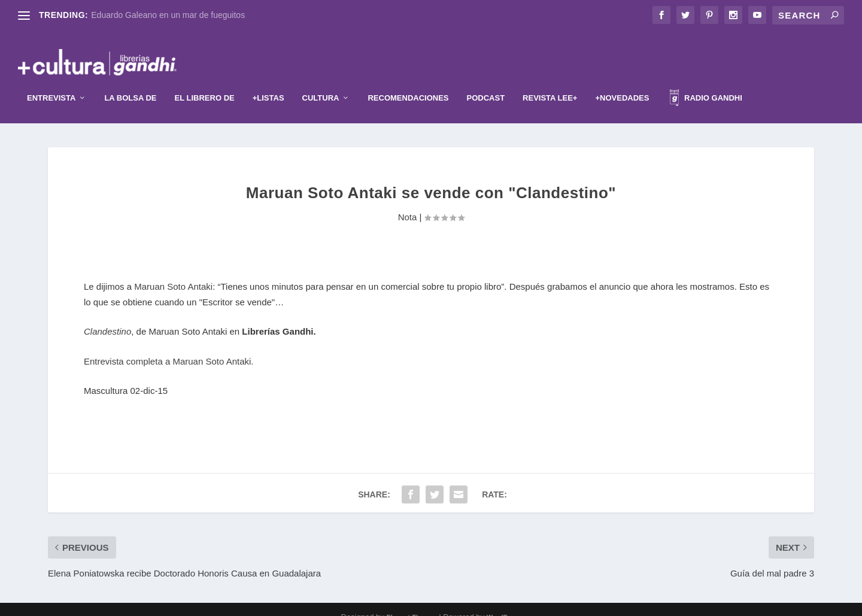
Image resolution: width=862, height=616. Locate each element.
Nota (408, 201)
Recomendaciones (408, 83)
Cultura (321, 83)
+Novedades (622, 83)
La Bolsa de (130, 83)
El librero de (205, 83)
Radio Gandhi (706, 85)
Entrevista (51, 83)
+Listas (268, 83)
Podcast (486, 83)
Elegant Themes (411, 602)
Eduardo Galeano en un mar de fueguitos (168, 15)
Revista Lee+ (550, 83)
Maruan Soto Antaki (173, 271)
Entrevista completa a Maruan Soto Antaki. (169, 346)
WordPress (504, 602)
